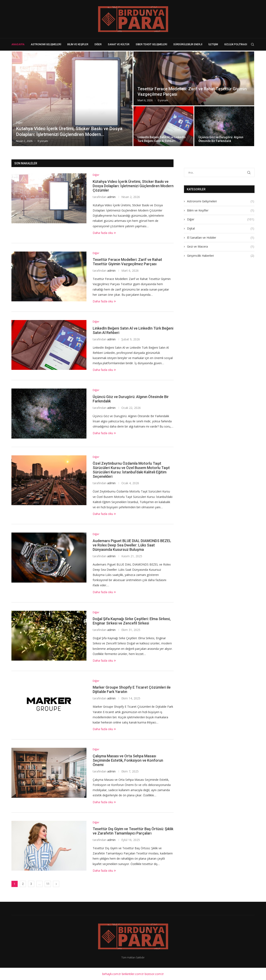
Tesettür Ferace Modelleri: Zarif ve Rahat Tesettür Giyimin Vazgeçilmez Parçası (127, 262)
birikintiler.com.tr (133, 974)
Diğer (98, 44)
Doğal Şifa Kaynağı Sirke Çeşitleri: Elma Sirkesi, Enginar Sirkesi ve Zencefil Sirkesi (132, 621)
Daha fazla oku (104, 233)
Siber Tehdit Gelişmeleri (151, 44)
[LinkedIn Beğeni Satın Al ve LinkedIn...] (163, 126)
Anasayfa (18, 44)
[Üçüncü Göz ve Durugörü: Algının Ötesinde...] (224, 126)
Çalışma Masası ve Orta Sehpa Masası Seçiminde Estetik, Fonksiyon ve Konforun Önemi (128, 760)
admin (111, 197)
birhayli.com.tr (112, 974)
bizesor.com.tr (154, 974)
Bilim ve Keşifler (78, 44)
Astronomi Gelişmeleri (46, 44)
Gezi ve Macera (221, 246)
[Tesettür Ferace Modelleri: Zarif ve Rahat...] (194, 78)
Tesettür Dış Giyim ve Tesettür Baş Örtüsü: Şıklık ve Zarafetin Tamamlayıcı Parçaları (133, 831)
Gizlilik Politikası (236, 44)
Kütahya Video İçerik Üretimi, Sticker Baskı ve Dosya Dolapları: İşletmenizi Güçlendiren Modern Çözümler (133, 186)
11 (48, 884)
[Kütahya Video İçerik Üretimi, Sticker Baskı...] (72, 99)
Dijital (221, 228)
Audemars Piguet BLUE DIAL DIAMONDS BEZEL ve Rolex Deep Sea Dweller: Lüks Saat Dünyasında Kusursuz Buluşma (132, 545)
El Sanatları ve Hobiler (221, 237)
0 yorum (43, 141)
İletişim (213, 44)
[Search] (252, 44)
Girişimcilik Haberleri (221, 255)
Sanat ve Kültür (119, 44)
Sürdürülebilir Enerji (188, 44)
